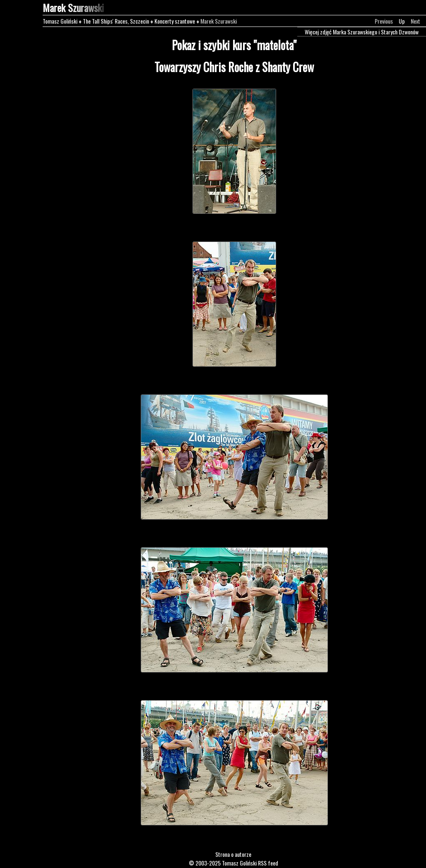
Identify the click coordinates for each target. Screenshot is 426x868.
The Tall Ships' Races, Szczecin (116, 21)
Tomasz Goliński (60, 21)
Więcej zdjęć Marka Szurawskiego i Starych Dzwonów (362, 32)
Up (402, 21)
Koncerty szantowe (175, 21)
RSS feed (268, 863)
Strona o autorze (233, 854)
